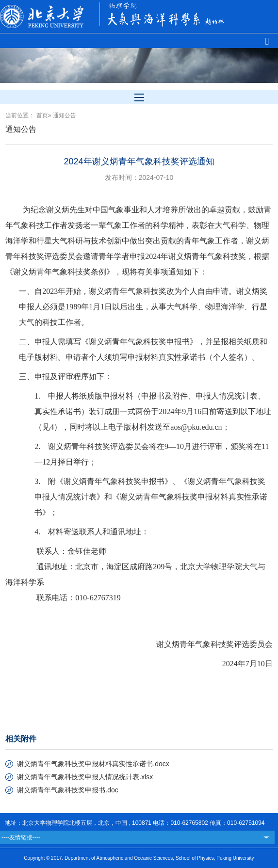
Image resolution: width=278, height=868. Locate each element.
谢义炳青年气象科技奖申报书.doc (67, 790)
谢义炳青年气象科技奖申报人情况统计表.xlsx (85, 777)
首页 (42, 115)
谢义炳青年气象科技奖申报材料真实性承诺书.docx (93, 764)
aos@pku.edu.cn (196, 427)
